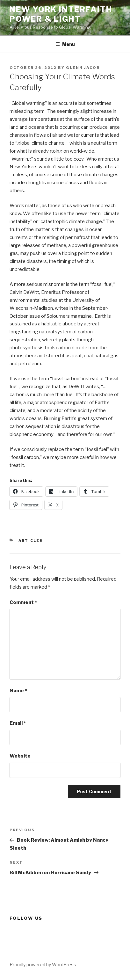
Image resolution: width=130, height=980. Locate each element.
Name (18, 691)
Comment (23, 602)
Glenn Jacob (83, 68)
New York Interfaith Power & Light (61, 14)
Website (20, 756)
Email (18, 723)
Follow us (26, 918)
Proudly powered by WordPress (43, 965)
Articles (31, 541)
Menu (65, 44)
